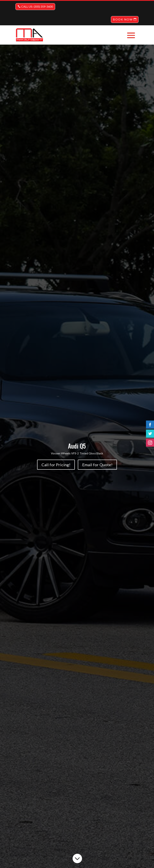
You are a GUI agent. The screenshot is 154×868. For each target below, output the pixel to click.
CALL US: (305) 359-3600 (37, 7)
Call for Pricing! (56, 465)
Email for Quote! (97, 465)
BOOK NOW (123, 19)
